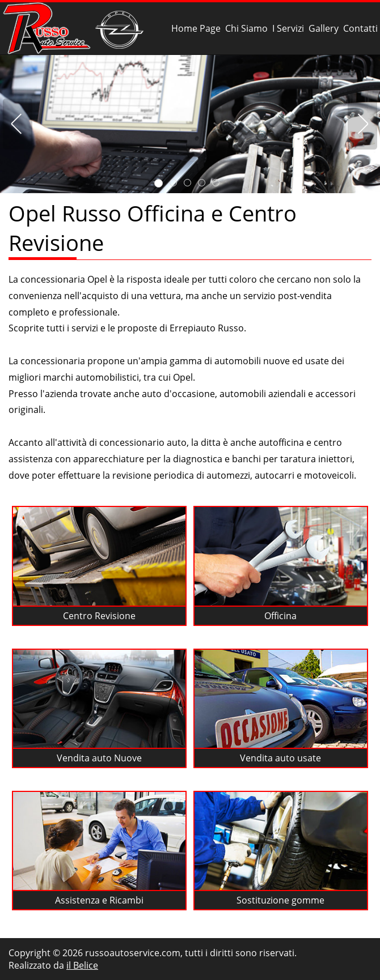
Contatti (360, 28)
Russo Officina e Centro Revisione (75, 28)
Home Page (196, 28)
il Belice (82, 965)
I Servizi (288, 28)
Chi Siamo (246, 28)
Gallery (324, 28)
